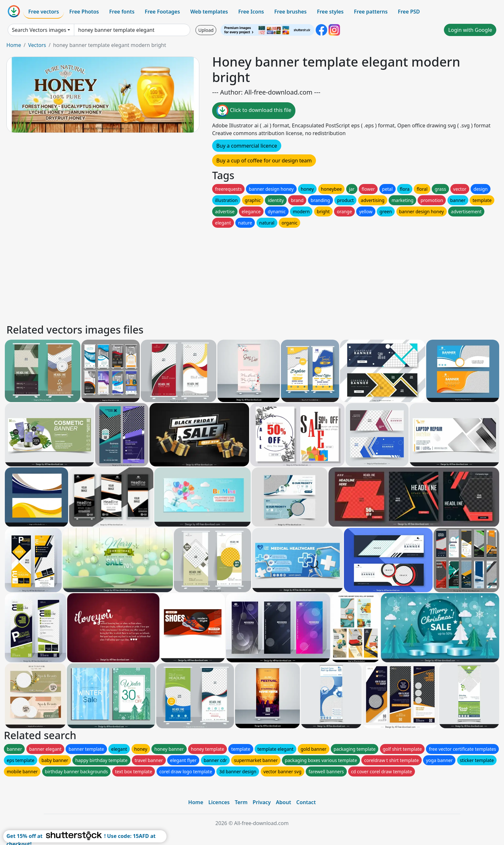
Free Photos (84, 12)
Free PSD (409, 12)
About (283, 802)
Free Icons (251, 12)
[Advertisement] (199, 274)
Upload (206, 30)
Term (241, 802)
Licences (219, 802)
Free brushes (290, 12)
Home (14, 45)
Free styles (330, 12)
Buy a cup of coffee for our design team (264, 161)
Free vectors (44, 12)
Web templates (209, 12)
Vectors (37, 45)
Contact (306, 802)
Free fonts (122, 12)
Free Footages (162, 12)
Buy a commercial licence (247, 146)
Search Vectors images (39, 30)
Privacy (262, 802)
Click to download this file (254, 111)
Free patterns (371, 12)
